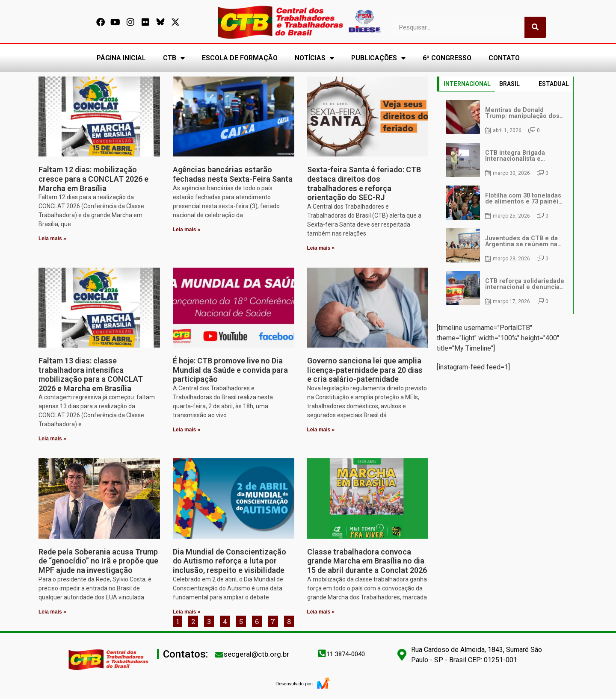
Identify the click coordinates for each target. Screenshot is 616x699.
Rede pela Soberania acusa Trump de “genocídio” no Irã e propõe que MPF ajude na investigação (98, 561)
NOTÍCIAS (314, 58)
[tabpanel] (505, 203)
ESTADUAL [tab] (554, 84)
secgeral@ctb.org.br (256, 654)
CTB (174, 58)
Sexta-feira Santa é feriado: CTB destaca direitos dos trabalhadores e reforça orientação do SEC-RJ (364, 183)
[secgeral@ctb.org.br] (219, 655)
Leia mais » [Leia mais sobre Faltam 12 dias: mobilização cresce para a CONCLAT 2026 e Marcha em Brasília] (52, 239)
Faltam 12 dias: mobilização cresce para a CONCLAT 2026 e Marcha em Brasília (93, 179)
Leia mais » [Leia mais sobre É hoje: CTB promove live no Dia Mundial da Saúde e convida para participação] (187, 430)
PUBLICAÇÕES (378, 58)
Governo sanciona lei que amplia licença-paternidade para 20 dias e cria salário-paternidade (365, 370)
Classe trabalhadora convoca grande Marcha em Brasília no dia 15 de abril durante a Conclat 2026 (367, 561)
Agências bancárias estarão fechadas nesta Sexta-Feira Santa (233, 174)
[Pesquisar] (535, 27)
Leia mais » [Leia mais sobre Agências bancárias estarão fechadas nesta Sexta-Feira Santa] (187, 230)
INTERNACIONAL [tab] (467, 84)
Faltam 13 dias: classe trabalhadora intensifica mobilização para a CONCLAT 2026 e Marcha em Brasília (91, 375)
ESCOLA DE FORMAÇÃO (240, 58)
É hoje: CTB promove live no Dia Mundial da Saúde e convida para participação (230, 370)
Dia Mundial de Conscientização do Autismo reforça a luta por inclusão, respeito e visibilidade (230, 561)
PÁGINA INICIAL (121, 58)
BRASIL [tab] (509, 84)
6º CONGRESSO (447, 58)
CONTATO (504, 58)
